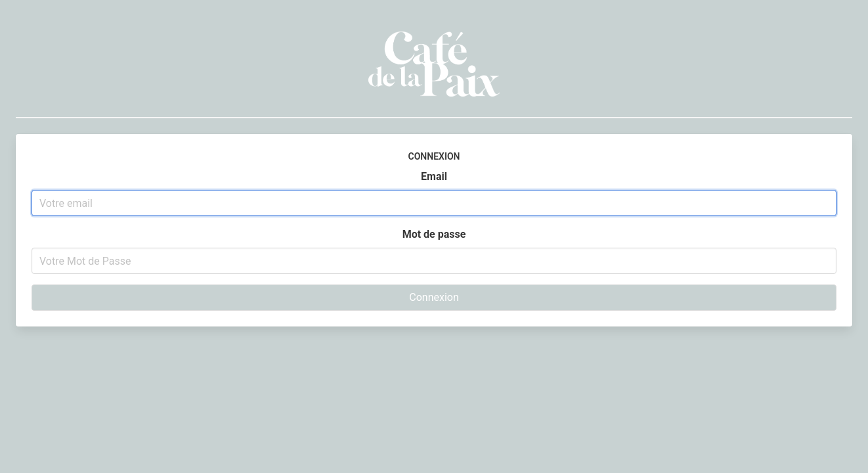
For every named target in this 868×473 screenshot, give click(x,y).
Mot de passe (434, 234)
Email (434, 176)
